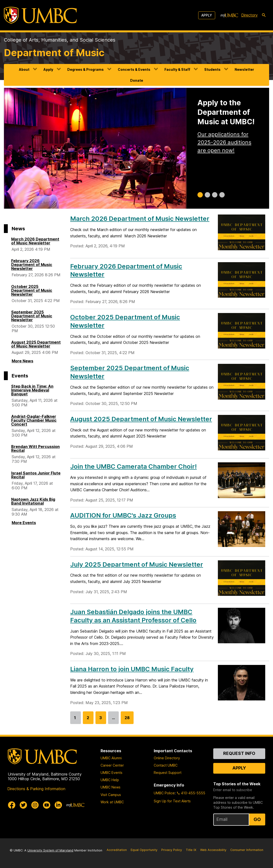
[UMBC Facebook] (12, 805)
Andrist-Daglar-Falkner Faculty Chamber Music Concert (34, 420)
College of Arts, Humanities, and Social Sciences (60, 40)
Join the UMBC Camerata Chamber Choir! (133, 466)
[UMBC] (40, 15)
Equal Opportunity (144, 850)
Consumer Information (247, 850)
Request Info (239, 753)
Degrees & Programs (85, 69)
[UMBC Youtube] (47, 805)
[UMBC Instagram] (35, 805)
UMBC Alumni (111, 758)
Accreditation (117, 850)
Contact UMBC (166, 765)
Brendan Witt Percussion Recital (35, 448)
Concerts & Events (134, 69)
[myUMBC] (229, 15)
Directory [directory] (249, 15)
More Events (24, 523)
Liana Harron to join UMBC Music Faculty (132, 669)
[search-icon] (264, 15)
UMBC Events (111, 773)
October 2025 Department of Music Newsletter (32, 290)
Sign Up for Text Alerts (172, 801)
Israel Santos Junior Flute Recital (36, 475)
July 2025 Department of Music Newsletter (137, 564)
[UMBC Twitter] (23, 805)
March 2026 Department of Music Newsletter (35, 241)
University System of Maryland (50, 850)
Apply (207, 15)
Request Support (168, 773)
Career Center (112, 765)
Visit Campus (111, 795)
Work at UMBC (112, 802)
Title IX (191, 850)
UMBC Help (110, 780)
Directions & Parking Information (36, 789)
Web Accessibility (213, 850)
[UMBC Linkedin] (58, 805)
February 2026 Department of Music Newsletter (32, 265)
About (24, 69)
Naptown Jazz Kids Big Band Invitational (33, 501)
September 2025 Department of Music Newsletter (32, 316)
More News (22, 361)
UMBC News (111, 787)
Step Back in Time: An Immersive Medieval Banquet (32, 390)
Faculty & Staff (177, 69)
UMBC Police (164, 793)
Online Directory (167, 758)
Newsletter (244, 69)
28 (127, 720)
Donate (137, 80)
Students (212, 69)
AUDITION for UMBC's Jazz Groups (123, 515)
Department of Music (54, 53)
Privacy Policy (172, 850)
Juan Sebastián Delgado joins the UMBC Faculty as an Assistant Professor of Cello (133, 616)
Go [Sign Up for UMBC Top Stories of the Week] (257, 819)
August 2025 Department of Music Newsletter (36, 344)
